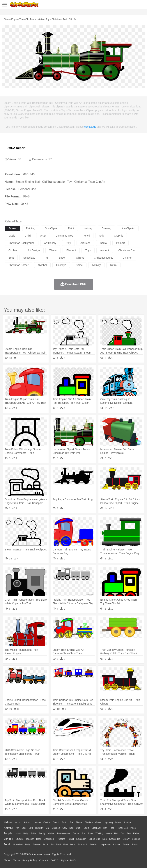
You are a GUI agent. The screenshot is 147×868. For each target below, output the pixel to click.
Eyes (90, 833)
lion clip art (128, 228)
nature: (8, 822)
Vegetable (106, 844)
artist (43, 236)
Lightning (108, 822)
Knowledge (115, 839)
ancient (105, 250)
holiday (88, 228)
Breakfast (18, 844)
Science (136, 839)
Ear (84, 833)
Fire (71, 822)
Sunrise (127, 822)
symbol (42, 265)
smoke (13, 228)
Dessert (37, 844)
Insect (133, 828)
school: (8, 839)
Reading (61, 839)
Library (126, 839)
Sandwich (83, 844)
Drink (46, 844)
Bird (31, 828)
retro (113, 265)
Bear (24, 828)
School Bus (94, 839)
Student (19, 839)
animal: (8, 828)
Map (105, 839)
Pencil (71, 839)
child (28, 236)
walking (99, 833)
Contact (44, 860)
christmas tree (64, 236)
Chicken (56, 828)
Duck (78, 828)
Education (81, 839)
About (7, 860)
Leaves (37, 822)
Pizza (135, 844)
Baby (26, 833)
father (136, 833)
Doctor (76, 833)
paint (71, 228)
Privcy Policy (30, 860)
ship (102, 236)
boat (11, 258)
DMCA (55, 860)
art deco (85, 243)
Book (39, 839)
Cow (65, 828)
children (127, 258)
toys (88, 250)
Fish (105, 828)
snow (62, 258)
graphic (118, 236)
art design (34, 250)
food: (7, 844)
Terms (17, 860)
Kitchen (117, 844)
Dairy (28, 844)
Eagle (86, 828)
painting (31, 228)
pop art (121, 243)
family (42, 833)
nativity (96, 265)
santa (103, 243)
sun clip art (52, 228)
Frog (112, 828)
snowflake (29, 258)
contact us (90, 127)
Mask (18, 833)
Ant (17, 828)
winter (53, 250)
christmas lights (104, 258)
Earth (64, 822)
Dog (71, 828)
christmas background (22, 243)
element (71, 250)
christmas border (18, 265)
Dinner (126, 844)
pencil (86, 236)
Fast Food (56, 844)
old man (13, 250)
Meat (73, 844)
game (79, 265)
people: (8, 833)
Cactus (47, 822)
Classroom (49, 839)
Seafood (94, 844)
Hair (116, 833)
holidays (61, 265)
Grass (98, 822)
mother (51, 833)
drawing (106, 228)
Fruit (65, 844)
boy (129, 833)
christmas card (127, 250)
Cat (48, 828)
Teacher (30, 839)
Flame (79, 822)
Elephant (96, 828)
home (109, 833)
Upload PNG (69, 860)
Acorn (18, 822)
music (12, 236)
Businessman (64, 833)
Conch (56, 822)
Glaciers (89, 822)
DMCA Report (16, 148)
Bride (33, 833)
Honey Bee (122, 828)
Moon (118, 822)
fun (47, 258)
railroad (80, 258)
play (68, 243)
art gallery (50, 243)
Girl (123, 833)
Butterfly (39, 828)
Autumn (27, 822)
